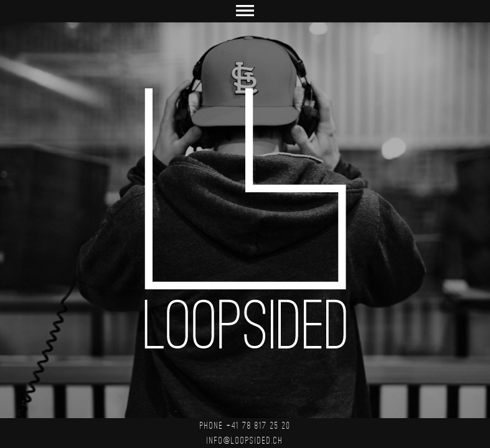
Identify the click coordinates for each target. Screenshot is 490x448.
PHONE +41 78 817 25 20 (245, 426)
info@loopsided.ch (245, 441)
